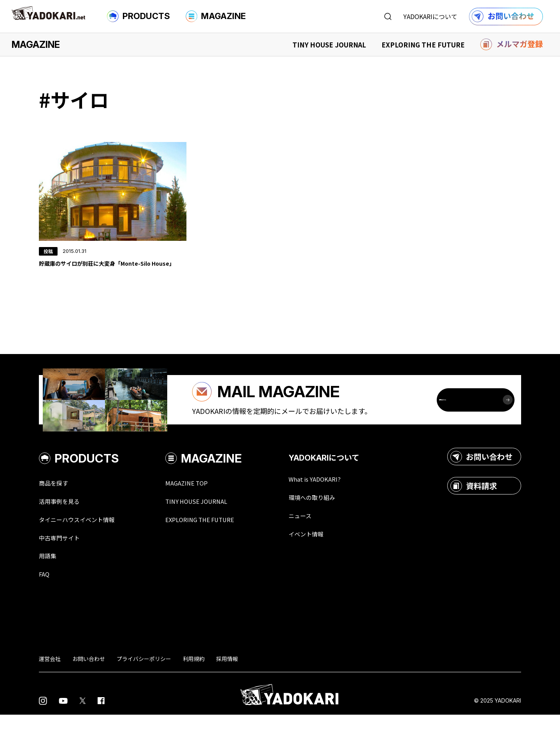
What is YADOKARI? (337, 500)
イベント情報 (327, 556)
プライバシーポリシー (144, 682)
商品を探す (56, 504)
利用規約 (194, 682)
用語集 (49, 578)
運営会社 (50, 682)
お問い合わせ (481, 477)
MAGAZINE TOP (201, 504)
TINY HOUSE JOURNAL (329, 45)
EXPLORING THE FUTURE (423, 45)
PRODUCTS (138, 16)
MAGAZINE (216, 16)
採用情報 (227, 682)
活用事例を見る (63, 522)
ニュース (319, 537)
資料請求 (474, 507)
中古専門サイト (63, 560)
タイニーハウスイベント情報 (84, 541)
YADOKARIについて (430, 16)
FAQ (45, 597)
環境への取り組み (334, 519)
